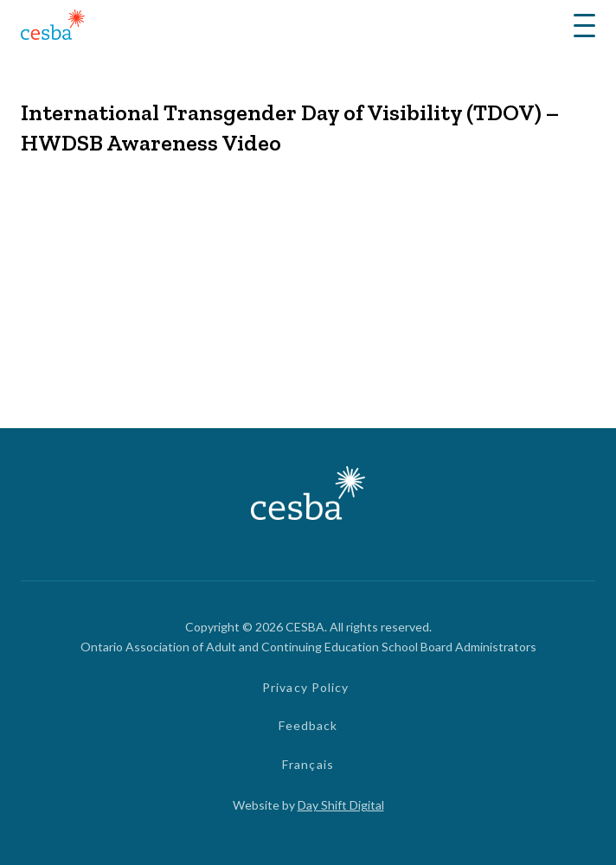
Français (308, 764)
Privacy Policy (306, 687)
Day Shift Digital (341, 805)
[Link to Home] (53, 27)
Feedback (308, 725)
